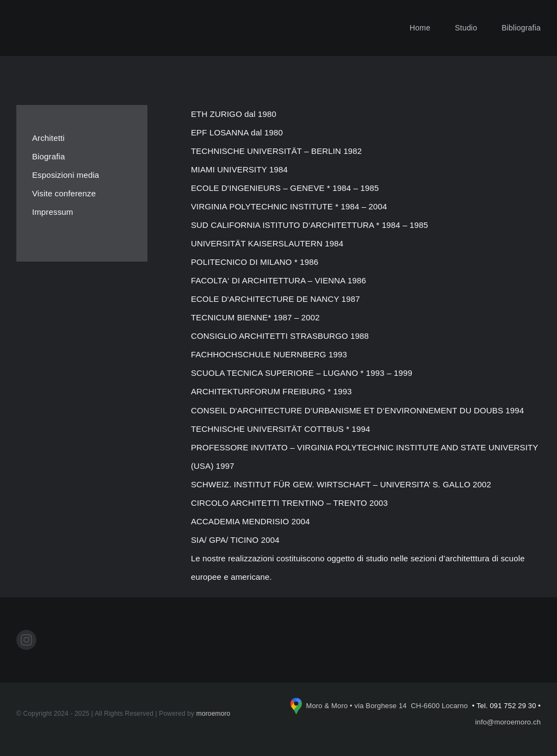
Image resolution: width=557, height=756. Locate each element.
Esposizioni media (66, 175)
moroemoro (213, 714)
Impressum (53, 212)
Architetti (48, 138)
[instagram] (26, 640)
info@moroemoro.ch (508, 722)
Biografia (49, 156)
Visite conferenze (64, 193)
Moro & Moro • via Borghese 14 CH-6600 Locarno (387, 706)
